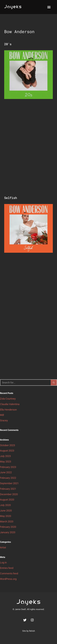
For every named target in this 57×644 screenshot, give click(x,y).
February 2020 (8, 527)
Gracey (4, 420)
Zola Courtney (8, 399)
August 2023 (7, 451)
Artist (3, 547)
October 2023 (7, 445)
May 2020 (6, 516)
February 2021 (8, 489)
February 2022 (8, 478)
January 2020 (8, 532)
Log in (3, 562)
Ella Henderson (8, 410)
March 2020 (7, 522)
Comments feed (9, 573)
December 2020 (9, 494)
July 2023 (5, 456)
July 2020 (5, 505)
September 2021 (9, 483)
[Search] (25, 383)
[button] (49, 7)
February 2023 (8, 467)
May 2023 (6, 462)
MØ (2, 415)
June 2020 (6, 511)
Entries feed (7, 568)
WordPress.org (8, 579)
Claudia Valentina (10, 404)
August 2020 (7, 500)
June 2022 (6, 472)
